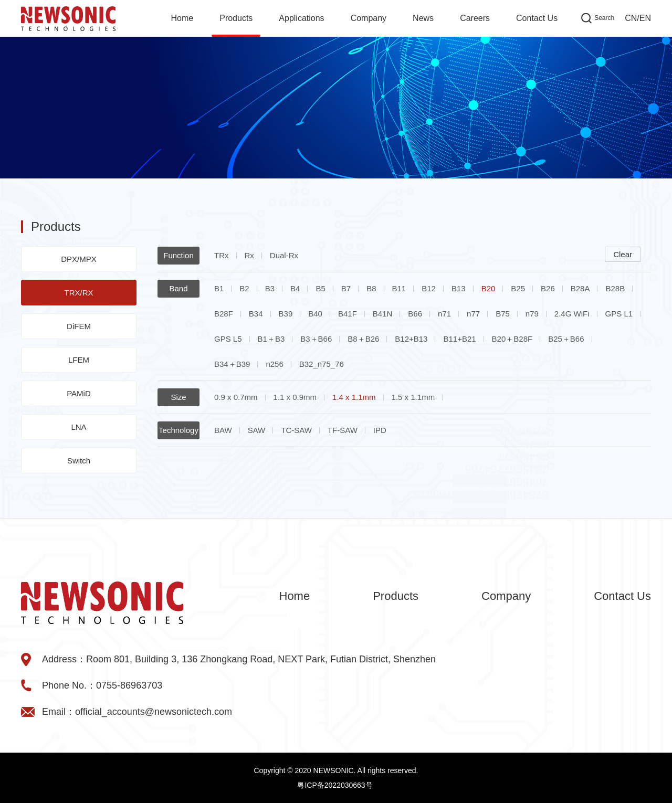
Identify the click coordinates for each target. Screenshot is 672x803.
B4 (295, 288)
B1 (219, 288)
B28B (615, 288)
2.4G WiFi (572, 314)
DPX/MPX (79, 259)
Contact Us (537, 18)
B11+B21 (459, 339)
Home (182, 18)
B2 (244, 288)
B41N (383, 314)
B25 (518, 288)
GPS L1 (619, 314)
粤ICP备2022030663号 (335, 785)
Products (236, 18)
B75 (503, 314)
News (423, 18)
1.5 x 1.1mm (413, 397)
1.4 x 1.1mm (354, 397)
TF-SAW (343, 430)
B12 (429, 288)
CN (631, 18)
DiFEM (79, 326)
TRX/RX (78, 293)
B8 (371, 288)
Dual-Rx (284, 255)
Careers (475, 18)
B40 (315, 314)
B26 (548, 288)
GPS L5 (228, 339)
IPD (380, 430)
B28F (224, 314)
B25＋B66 (566, 339)
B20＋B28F (512, 339)
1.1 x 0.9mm (295, 397)
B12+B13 (411, 339)
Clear (623, 254)
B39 (286, 314)
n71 (444, 314)
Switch (79, 461)
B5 (320, 288)
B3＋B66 (316, 339)
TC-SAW (296, 430)
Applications (301, 18)
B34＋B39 (232, 364)
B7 (346, 288)
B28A (580, 288)
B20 (489, 288)
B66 (415, 314)
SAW (257, 430)
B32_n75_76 (322, 364)
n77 (473, 314)
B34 (256, 314)
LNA (78, 427)
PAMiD (79, 393)
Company (369, 18)
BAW (223, 430)
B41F (348, 314)
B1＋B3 (271, 339)
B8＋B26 (363, 339)
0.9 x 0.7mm (236, 397)
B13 (459, 288)
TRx (222, 255)
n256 (274, 364)
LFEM (79, 360)
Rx (249, 255)
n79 (532, 314)
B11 (399, 288)
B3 (270, 288)
